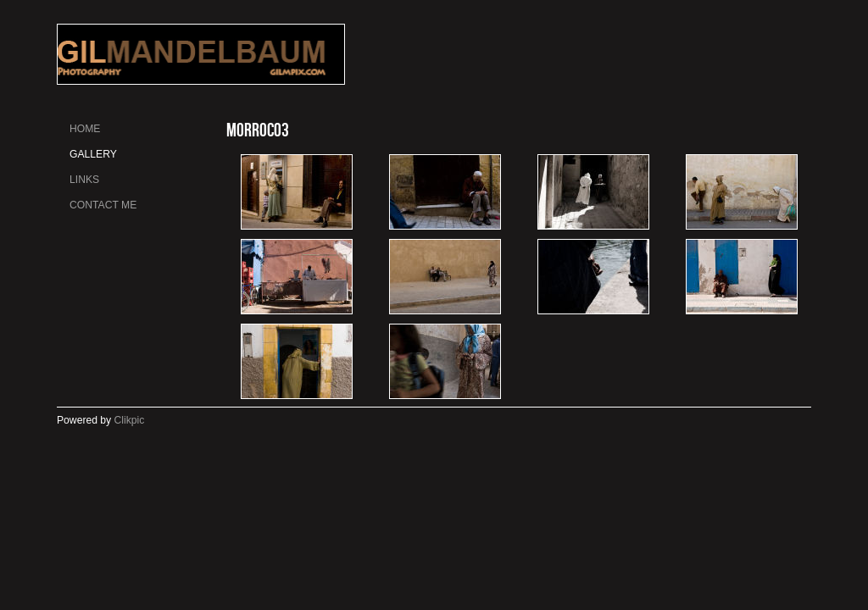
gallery (93, 154)
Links (84, 180)
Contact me (103, 205)
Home (85, 129)
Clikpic (130, 420)
